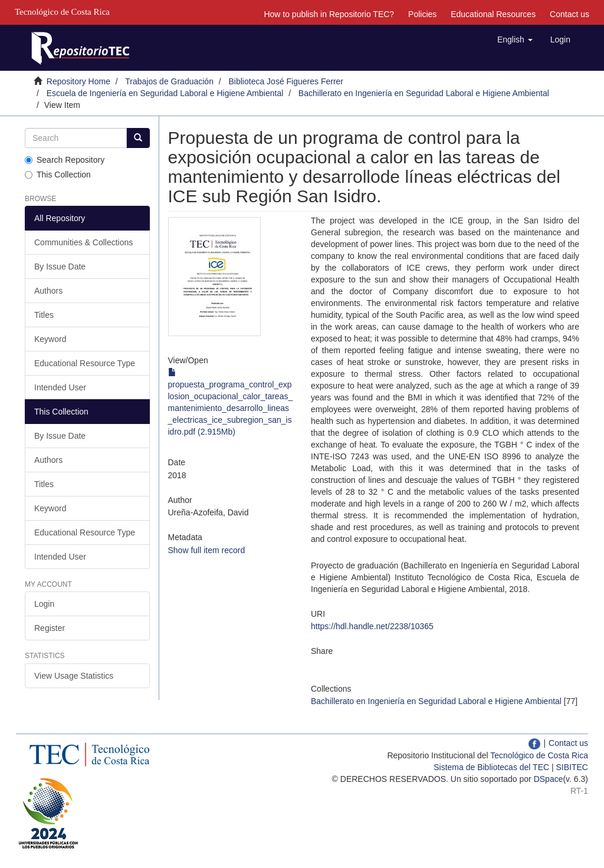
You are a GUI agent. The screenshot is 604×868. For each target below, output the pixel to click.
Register (50, 628)
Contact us (569, 14)
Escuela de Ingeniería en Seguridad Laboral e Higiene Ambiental (165, 93)
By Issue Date (60, 267)
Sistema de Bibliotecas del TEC (491, 767)
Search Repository (65, 160)
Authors (48, 291)
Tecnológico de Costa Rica (539, 755)
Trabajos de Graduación (169, 81)
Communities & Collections (83, 242)
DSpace (549, 779)
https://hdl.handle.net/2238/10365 (372, 626)
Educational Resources (493, 14)
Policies (422, 14)
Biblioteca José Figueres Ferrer (286, 81)
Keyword (50, 339)
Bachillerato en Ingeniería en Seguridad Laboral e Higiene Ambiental (424, 93)
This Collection (58, 175)
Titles (44, 315)
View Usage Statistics (74, 676)
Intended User (60, 387)
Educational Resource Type (85, 363)
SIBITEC (572, 767)
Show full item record (207, 550)
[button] (515, 40)
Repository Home (78, 81)
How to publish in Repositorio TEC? (329, 14)
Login (44, 604)
